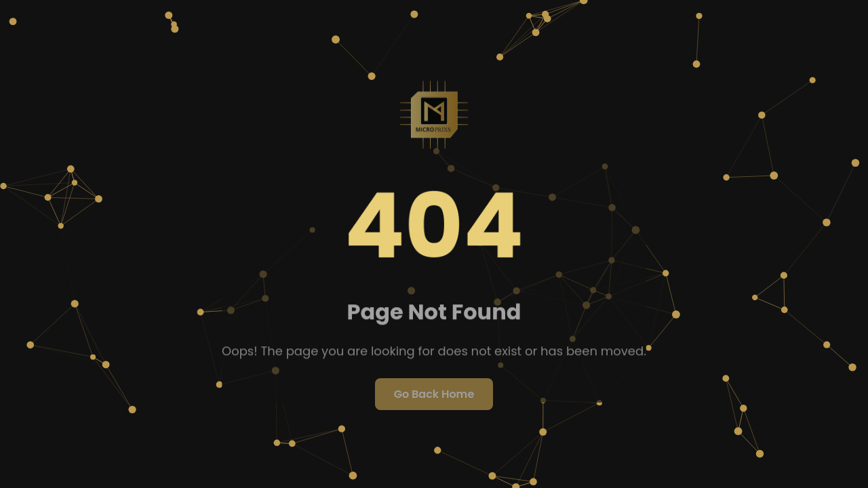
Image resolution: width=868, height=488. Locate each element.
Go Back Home (434, 394)
